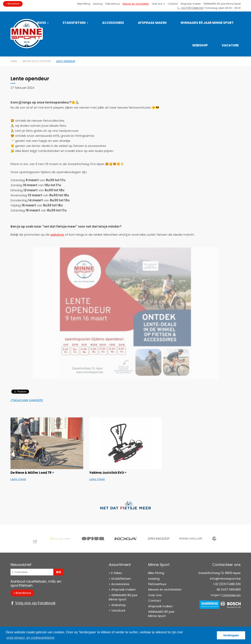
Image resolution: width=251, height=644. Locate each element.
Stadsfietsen (75, 23)
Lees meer (18, 479)
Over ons (158, 4)
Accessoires (113, 23)
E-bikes (117, 573)
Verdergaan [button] (231, 635)
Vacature (230, 45)
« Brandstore (13, 4)
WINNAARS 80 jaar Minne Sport (222, 4)
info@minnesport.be (225, 579)
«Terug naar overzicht (27, 400)
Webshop (200, 45)
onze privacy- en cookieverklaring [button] (30, 638)
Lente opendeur (66, 61)
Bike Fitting (84, 4)
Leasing (98, 4)
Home (14, 61)
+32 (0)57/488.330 (192, 8)
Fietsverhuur (113, 4)
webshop (57, 235)
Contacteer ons (231, 595)
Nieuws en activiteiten (136, 4)
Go (58, 572)
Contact (173, 4)
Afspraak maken (191, 4)
